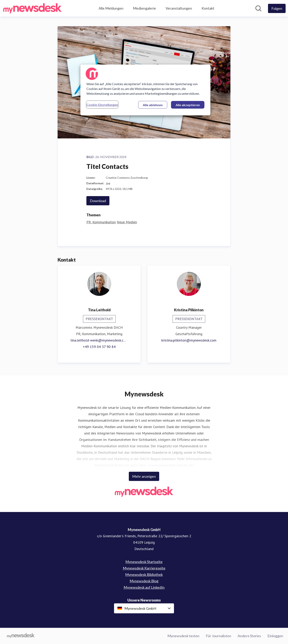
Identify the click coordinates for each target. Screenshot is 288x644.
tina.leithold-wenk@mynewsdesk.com (99, 340)
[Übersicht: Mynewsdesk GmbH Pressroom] (32, 8)
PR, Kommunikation (101, 222)
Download (98, 201)
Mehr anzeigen (144, 476)
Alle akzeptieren (188, 105)
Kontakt (208, 8)
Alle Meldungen (111, 8)
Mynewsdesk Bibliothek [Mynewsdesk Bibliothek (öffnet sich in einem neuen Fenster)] (144, 574)
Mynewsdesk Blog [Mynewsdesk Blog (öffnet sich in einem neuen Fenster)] (144, 581)
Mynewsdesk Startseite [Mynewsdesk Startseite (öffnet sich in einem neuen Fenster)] (144, 562)
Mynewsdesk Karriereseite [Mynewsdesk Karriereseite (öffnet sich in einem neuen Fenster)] (144, 568)
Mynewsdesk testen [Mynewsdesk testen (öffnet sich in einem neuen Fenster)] (183, 636)
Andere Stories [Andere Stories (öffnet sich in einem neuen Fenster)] (249, 636)
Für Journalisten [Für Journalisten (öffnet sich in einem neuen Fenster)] (218, 636)
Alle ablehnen (153, 105)
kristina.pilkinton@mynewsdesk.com (189, 340)
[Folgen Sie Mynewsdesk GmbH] (277, 8)
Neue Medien (127, 222)
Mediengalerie (144, 8)
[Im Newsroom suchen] (258, 8)
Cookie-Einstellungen (102, 105)
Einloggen (275, 636)
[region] (145, 90)
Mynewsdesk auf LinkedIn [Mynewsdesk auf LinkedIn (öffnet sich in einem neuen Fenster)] (144, 587)
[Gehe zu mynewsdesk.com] (21, 636)
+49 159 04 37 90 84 (99, 347)
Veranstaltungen (179, 8)
